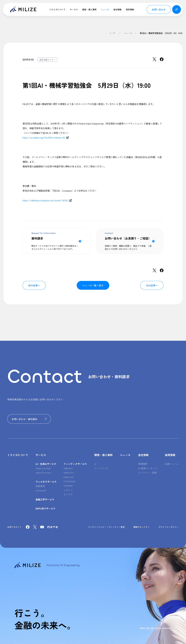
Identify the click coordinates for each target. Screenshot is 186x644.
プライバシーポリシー (169, 527)
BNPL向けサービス (45, 508)
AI (95, 464)
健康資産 (40, 486)
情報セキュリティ (142, 527)
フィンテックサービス (75, 464)
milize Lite (69, 477)
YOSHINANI (69, 481)
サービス (74, 9)
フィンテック (101, 468)
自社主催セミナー (47, 60)
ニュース (105, 9)
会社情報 (117, 9)
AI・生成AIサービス (46, 464)
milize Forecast (43, 473)
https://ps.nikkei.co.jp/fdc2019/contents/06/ (44, 137)
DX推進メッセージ (148, 468)
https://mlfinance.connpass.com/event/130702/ (46, 200)
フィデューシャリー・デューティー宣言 (106, 527)
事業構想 (143, 464)
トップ (112, 33)
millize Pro (69, 473)
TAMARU (68, 486)
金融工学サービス (45, 499)
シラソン (68, 490)
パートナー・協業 (147, 473)
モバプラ (68, 494)
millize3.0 (68, 468)
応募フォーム (172, 464)
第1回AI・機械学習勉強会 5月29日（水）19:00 (161, 33)
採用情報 (130, 9)
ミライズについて (57, 9)
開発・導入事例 (89, 9)
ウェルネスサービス (46, 482)
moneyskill (41, 490)
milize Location (43, 468)
